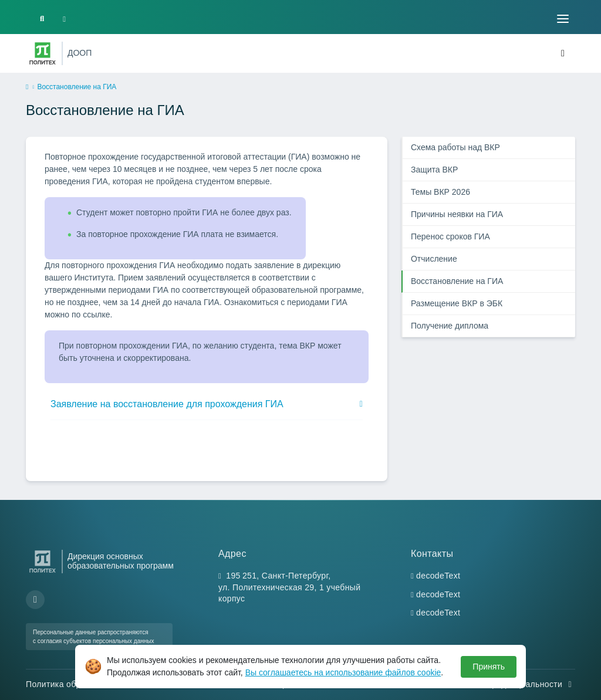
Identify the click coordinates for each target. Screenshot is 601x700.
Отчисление (434, 259)
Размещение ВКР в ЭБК (457, 303)
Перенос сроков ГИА (450, 236)
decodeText (438, 576)
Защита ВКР (434, 170)
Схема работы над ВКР (455, 147)
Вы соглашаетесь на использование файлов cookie (343, 672)
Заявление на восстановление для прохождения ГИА (167, 404)
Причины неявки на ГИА (457, 214)
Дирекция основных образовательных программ (121, 561)
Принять (489, 667)
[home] (27, 87)
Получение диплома (450, 326)
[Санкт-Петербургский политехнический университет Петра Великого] (43, 53)
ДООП (80, 53)
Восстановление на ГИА (457, 281)
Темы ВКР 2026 (440, 192)
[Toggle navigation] (563, 19)
